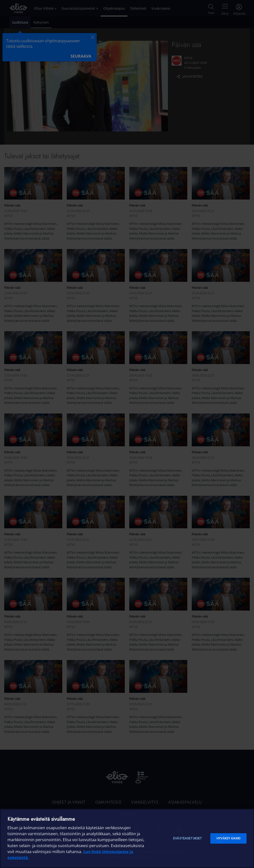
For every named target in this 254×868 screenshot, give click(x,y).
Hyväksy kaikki (228, 838)
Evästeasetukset (188, 838)
